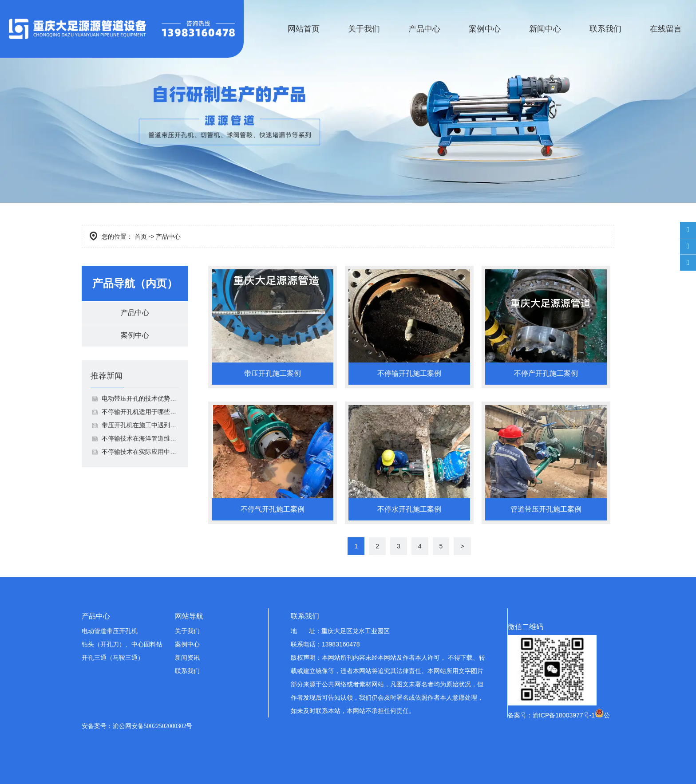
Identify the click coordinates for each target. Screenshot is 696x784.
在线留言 (666, 29)
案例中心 (485, 29)
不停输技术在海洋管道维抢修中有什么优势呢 (140, 438)
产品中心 (424, 29)
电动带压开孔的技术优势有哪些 (140, 398)
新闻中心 (545, 29)
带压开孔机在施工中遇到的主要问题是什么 (140, 425)
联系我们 (605, 29)
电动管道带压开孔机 (110, 631)
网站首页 (304, 29)
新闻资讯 (187, 658)
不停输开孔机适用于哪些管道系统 (140, 412)
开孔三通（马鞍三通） (113, 658)
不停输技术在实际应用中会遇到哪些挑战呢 (140, 452)
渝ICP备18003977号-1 (564, 715)
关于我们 (364, 29)
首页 (141, 236)
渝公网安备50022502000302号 (152, 726)
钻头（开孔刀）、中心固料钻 (122, 644)
